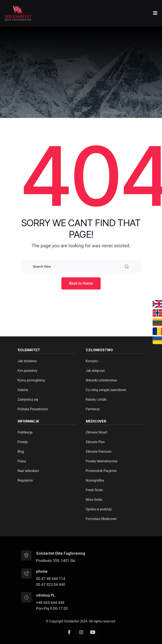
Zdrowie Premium (99, 452)
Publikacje (25, 432)
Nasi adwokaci (28, 471)
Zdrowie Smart (97, 432)
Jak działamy (27, 361)
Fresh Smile (94, 490)
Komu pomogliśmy (31, 380)
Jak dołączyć (95, 371)
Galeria (23, 390)
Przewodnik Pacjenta (101, 471)
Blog (21, 452)
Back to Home (81, 283)
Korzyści (92, 361)
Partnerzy (93, 409)
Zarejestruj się (28, 399)
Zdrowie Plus (95, 442)
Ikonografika (95, 480)
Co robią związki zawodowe (106, 390)
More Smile (94, 500)
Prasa (22, 461)
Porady (23, 442)
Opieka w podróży (99, 509)
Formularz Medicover (101, 519)
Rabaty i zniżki (96, 399)
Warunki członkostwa (101, 380)
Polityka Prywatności (33, 409)
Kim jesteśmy (28, 371)
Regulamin (25, 480)
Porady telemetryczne (102, 461)
